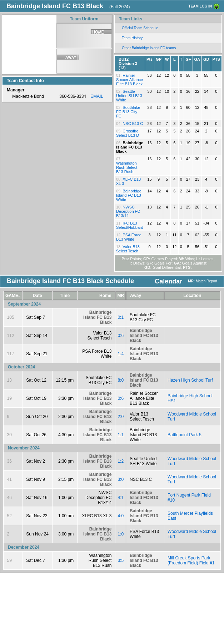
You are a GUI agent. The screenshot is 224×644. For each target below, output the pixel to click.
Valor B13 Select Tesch (128, 249)
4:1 (121, 498)
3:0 (121, 479)
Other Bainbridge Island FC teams (149, 48)
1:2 (121, 461)
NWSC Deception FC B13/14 (128, 211)
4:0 (121, 516)
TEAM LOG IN (200, 6)
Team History (132, 38)
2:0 (121, 417)
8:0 (121, 380)
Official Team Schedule (140, 28)
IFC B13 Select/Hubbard (130, 225)
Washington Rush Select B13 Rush (127, 167)
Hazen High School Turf (190, 380)
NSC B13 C (133, 124)
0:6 (121, 336)
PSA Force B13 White (129, 237)
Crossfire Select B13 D (128, 133)
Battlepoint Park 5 (185, 435)
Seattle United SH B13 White (129, 96)
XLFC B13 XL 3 (97, 516)
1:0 (121, 534)
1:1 (121, 435)
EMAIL (97, 96)
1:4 (121, 354)
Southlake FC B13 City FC (128, 112)
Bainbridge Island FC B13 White (129, 195)
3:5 (121, 560)
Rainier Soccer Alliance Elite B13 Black (130, 80)
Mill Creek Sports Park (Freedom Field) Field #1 (191, 560)
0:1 (121, 317)
